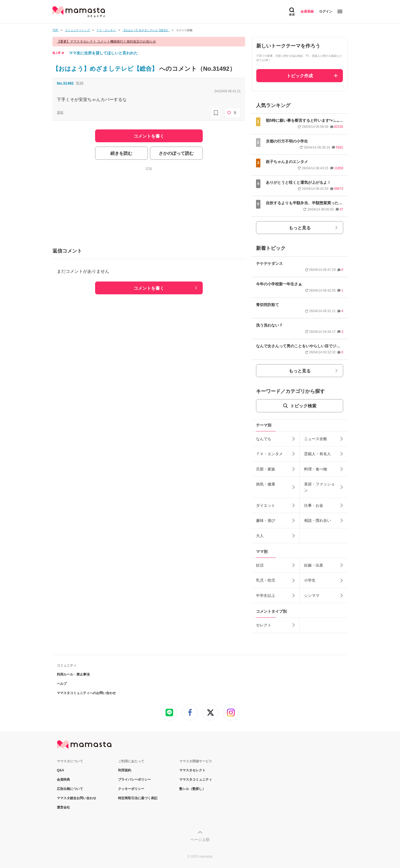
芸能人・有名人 (317, 454)
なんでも (264, 439)
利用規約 (125, 770)
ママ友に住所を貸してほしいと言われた (103, 53)
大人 (260, 536)
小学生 (310, 580)
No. (65, 83)
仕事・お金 (314, 505)
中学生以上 (266, 596)
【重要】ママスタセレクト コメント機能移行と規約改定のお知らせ (106, 42)
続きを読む (121, 153)
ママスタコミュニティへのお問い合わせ (86, 693)
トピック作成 (300, 76)
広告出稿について (70, 789)
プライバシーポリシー (134, 780)
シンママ (312, 596)
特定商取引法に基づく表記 (138, 798)
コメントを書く (149, 288)
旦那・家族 (266, 469)
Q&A (61, 770)
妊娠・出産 (314, 565)
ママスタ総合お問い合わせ (77, 798)
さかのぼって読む (176, 153)
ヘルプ (62, 684)
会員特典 (63, 780)
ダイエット (266, 505)
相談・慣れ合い (317, 520)
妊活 (260, 565)
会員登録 (307, 11)
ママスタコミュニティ (196, 780)
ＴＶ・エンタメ (269, 454)
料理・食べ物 (316, 469)
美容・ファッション (319, 487)
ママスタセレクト (192, 770)
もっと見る (300, 228)
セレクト (264, 625)
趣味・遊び (266, 520)
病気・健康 (266, 484)
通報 (60, 112)
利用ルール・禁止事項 (73, 674)
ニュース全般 (316, 439)
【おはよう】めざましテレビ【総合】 (106, 69)
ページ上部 (200, 840)
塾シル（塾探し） (192, 789)
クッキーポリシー (131, 789)
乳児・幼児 (266, 580)
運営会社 (63, 807)
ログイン (326, 11)
